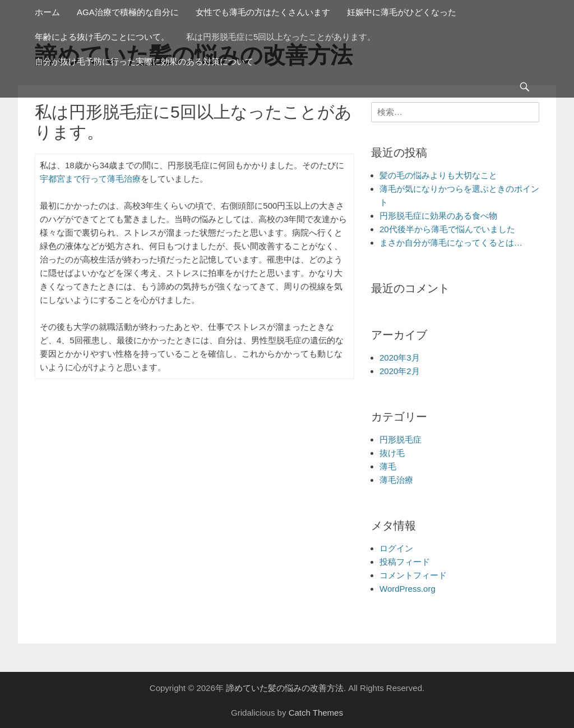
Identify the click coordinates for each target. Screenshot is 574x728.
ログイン (396, 548)
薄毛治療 (396, 480)
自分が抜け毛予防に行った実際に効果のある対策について (144, 61)
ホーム (47, 12)
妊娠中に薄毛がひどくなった (402, 12)
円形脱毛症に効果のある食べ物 (438, 216)
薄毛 (388, 466)
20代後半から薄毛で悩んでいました (447, 229)
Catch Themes (316, 713)
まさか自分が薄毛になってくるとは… (451, 243)
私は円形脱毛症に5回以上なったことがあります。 (281, 37)
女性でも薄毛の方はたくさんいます (263, 12)
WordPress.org (408, 589)
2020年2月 (400, 371)
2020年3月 (400, 358)
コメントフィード (413, 575)
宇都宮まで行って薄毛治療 (90, 179)
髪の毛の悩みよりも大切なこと (438, 175)
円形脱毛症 (401, 439)
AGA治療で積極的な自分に (128, 12)
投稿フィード (405, 562)
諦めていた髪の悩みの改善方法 (285, 688)
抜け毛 (392, 453)
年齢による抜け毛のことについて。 (102, 37)
